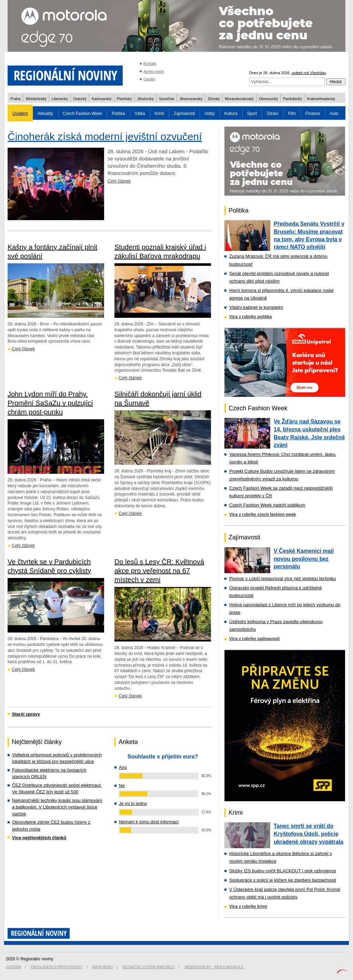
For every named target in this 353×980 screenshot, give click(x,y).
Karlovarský (102, 99)
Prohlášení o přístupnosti (57, 967)
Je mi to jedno (133, 803)
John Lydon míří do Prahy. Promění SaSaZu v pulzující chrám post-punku (50, 403)
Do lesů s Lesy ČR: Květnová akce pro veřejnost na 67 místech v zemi (159, 571)
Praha (15, 99)
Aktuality (45, 114)
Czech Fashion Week (82, 114)
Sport (252, 114)
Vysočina (167, 99)
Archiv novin (154, 71)
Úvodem (20, 114)
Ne (122, 786)
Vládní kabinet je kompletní (256, 307)
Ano (123, 767)
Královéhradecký (321, 99)
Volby (209, 114)
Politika (118, 114)
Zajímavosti (184, 114)
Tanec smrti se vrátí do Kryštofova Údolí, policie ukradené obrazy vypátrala (309, 834)
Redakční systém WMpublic (149, 967)
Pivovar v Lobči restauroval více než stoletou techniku (283, 579)
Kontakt (150, 63)
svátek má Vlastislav (309, 73)
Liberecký (60, 99)
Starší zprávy (26, 714)
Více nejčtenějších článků (39, 838)
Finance (313, 114)
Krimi (159, 114)
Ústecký (80, 99)
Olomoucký (268, 99)
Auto (334, 114)
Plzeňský (124, 99)
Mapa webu (103, 967)
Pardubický (292, 99)
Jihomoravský (191, 99)
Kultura (231, 114)
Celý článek (119, 181)
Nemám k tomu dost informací (149, 822)
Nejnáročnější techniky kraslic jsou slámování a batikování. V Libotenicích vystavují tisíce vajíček (57, 807)
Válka (140, 114)
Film (292, 114)
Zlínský (214, 99)
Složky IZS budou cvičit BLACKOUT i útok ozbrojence (283, 871)
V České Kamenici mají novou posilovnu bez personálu (304, 559)
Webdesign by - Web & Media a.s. (214, 967)
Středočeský (36, 99)
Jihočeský (145, 99)
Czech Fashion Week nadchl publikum (267, 505)
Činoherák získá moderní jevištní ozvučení (105, 136)
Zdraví (272, 114)
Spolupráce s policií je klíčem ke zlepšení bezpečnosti (283, 880)
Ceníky (149, 79)
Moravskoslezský (239, 99)
